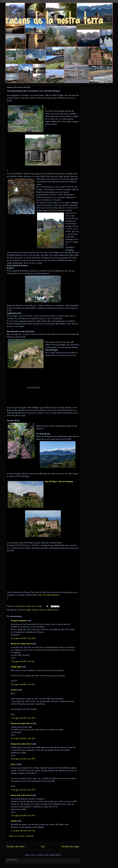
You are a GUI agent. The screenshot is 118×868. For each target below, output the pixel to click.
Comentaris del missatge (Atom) (49, 855)
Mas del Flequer (51, 482)
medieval (50, 610)
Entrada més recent (16, 846)
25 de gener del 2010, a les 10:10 (23, 684)
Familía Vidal (16, 667)
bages (28, 610)
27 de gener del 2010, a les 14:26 (23, 831)
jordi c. (13, 764)
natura (56, 610)
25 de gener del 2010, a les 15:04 (23, 816)
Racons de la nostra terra (21, 644)
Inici (43, 846)
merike (13, 821)
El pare (14, 690)
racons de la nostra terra (54, 19)
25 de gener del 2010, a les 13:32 (23, 738)
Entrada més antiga (70, 846)
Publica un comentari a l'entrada (21, 836)
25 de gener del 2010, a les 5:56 (23, 661)
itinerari (43, 610)
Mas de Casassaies (66, 482)
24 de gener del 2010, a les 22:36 (23, 638)
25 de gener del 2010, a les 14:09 (23, 759)
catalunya (35, 610)
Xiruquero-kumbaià (18, 621)
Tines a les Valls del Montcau (49, 595)
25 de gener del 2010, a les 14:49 (23, 790)
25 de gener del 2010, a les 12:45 (23, 718)
